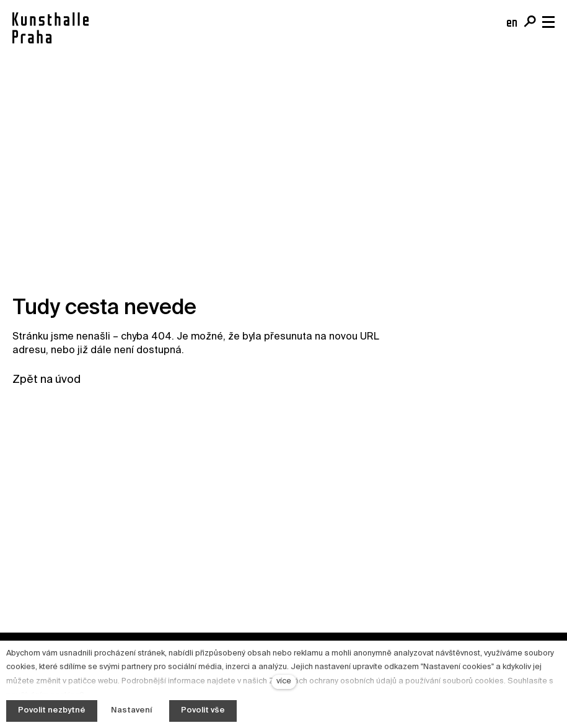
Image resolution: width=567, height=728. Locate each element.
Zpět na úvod (46, 380)
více (284, 681)
